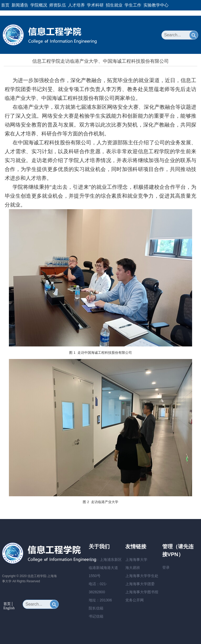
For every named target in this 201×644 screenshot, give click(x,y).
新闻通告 (20, 5)
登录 (166, 567)
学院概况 (39, 5)
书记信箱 (96, 616)
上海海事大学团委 (140, 584)
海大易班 (133, 568)
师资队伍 (58, 5)
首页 (5, 5)
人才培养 (76, 5)
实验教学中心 (156, 5)
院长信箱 (96, 608)
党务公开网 (135, 600)
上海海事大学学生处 (142, 576)
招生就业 (114, 5)
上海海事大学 (136, 560)
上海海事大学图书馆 (142, 592)
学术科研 (95, 5)
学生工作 (133, 5)
